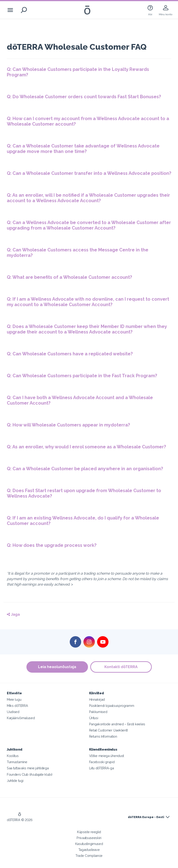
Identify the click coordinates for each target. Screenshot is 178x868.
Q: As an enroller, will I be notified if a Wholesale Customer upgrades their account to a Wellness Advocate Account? (88, 198)
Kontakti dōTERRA (121, 667)
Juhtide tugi (15, 781)
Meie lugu (14, 699)
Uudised (13, 712)
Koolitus (13, 756)
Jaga (13, 614)
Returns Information (103, 736)
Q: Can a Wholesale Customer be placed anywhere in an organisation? (85, 469)
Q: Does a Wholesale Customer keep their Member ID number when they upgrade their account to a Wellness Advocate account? (87, 329)
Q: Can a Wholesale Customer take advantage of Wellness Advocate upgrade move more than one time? (83, 149)
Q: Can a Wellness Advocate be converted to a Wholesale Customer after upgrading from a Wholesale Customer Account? (89, 225)
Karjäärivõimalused (21, 718)
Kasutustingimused (89, 844)
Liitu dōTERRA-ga (102, 768)
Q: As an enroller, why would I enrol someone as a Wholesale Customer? (86, 447)
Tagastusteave (89, 850)
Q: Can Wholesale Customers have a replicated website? (70, 354)
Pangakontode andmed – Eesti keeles (117, 724)
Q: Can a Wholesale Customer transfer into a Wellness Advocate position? (89, 173)
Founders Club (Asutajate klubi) (30, 774)
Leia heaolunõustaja (57, 667)
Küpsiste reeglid (89, 832)
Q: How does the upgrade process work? (52, 545)
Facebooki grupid (102, 762)
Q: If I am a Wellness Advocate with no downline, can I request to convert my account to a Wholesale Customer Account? (88, 302)
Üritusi (94, 718)
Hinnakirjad (97, 699)
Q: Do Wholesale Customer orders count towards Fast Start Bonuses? (84, 97)
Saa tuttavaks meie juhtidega (28, 768)
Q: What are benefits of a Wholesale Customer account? (69, 277)
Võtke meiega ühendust (107, 756)
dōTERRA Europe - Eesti (146, 817)
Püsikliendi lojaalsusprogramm (112, 706)
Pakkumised (98, 712)
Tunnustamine (17, 762)
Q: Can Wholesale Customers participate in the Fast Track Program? (82, 376)
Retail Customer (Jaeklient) (109, 730)
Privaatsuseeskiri (89, 838)
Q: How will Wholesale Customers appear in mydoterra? (68, 425)
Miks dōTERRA (17, 706)
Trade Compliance (89, 856)
